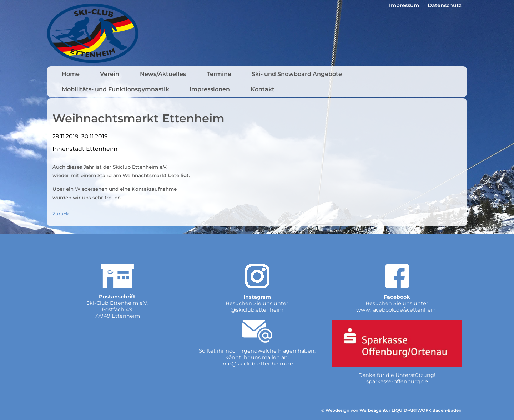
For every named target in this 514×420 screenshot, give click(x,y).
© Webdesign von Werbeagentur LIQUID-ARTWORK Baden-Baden (391, 410)
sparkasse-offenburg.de (397, 381)
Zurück (61, 214)
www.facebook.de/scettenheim (397, 310)
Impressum (404, 5)
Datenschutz (445, 5)
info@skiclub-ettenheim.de (257, 364)
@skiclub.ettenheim (257, 310)
